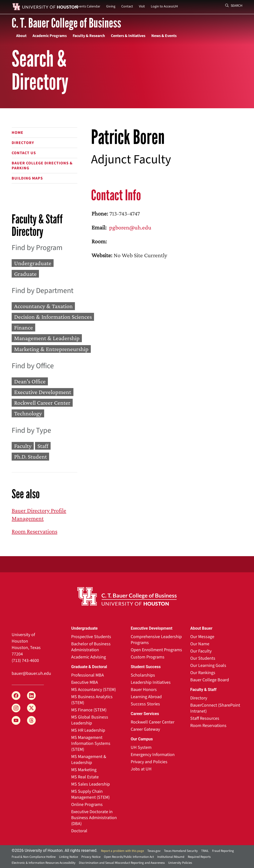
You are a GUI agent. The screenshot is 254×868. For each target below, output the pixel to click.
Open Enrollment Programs (156, 650)
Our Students (203, 658)
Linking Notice (68, 857)
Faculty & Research (89, 36)
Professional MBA (88, 675)
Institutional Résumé (171, 857)
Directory (23, 143)
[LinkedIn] (31, 696)
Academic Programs (50, 36)
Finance (24, 328)
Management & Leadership (47, 338)
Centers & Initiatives (128, 36)
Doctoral (79, 831)
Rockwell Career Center (42, 403)
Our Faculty (201, 651)
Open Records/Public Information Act (129, 857)
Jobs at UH (141, 769)
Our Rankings (203, 673)
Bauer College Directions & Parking (42, 166)
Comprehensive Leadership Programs (156, 640)
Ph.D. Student (31, 456)
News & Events (164, 36)
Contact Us (24, 153)
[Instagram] (16, 708)
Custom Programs (148, 657)
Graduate (25, 274)
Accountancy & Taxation (43, 306)
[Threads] (31, 720)
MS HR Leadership (88, 730)
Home (17, 133)
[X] (31, 708)
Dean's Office (30, 381)
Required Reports (199, 857)
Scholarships (143, 675)
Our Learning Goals (208, 666)
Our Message (202, 637)
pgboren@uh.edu (130, 227)
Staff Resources (205, 718)
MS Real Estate (85, 777)
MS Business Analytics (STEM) (92, 700)
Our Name (200, 644)
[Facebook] (16, 696)
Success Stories (145, 704)
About (21, 36)
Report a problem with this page (122, 851)
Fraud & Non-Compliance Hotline (34, 857)
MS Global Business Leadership (90, 720)
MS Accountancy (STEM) (94, 690)
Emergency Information (153, 755)
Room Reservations (34, 531)
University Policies (180, 863)
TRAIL (205, 851)
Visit (142, 6)
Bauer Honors (144, 690)
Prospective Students (91, 637)
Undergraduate (33, 263)
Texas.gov (154, 851)
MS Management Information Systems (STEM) (91, 743)
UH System (141, 747)
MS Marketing (84, 770)
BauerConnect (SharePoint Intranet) (215, 708)
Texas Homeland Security (181, 851)
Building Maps (27, 178)
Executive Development (43, 392)
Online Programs (87, 805)
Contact (127, 6)
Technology (28, 414)
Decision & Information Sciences (53, 317)
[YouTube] (16, 720)
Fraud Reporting (223, 851)
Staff (43, 446)
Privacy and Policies (149, 762)
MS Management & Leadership (89, 760)
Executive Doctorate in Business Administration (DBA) (94, 818)
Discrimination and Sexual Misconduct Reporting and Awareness (122, 863)
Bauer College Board (210, 680)
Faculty (23, 446)
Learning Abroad (146, 697)
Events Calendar (88, 6)
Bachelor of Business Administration (91, 647)
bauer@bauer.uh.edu (31, 673)
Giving (111, 6)
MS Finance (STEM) (89, 710)
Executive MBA (85, 682)
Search (234, 6)
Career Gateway (145, 729)
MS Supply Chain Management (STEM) (90, 794)
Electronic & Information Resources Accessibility (44, 863)
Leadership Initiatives (151, 682)
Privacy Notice (91, 857)
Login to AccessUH (164, 6)
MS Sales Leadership (91, 784)
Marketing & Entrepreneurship (51, 349)
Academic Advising (89, 657)
